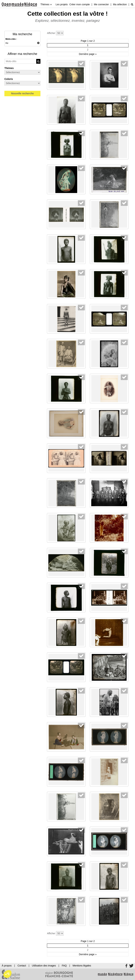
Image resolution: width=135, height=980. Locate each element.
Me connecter (101, 4)
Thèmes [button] (46, 4)
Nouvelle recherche (22, 93)
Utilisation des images (44, 966)
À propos (7, 966)
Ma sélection (120, 4)
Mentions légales (82, 966)
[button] (7, 974)
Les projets (62, 4)
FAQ (64, 966)
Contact (22, 966)
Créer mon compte (80, 4)
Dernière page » (88, 54)
